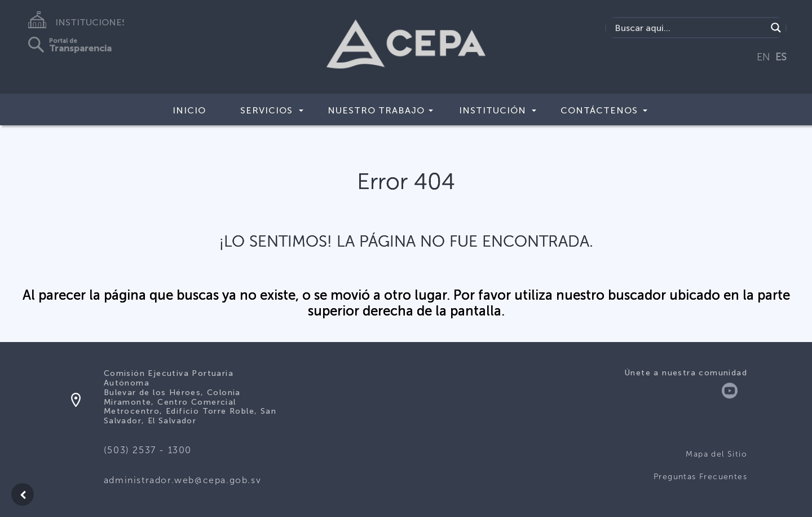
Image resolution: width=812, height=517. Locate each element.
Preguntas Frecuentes (700, 477)
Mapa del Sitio (716, 454)
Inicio (189, 110)
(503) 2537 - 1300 (148, 450)
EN (764, 57)
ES (781, 57)
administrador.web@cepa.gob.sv (182, 480)
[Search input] (689, 28)
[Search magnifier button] (776, 28)
